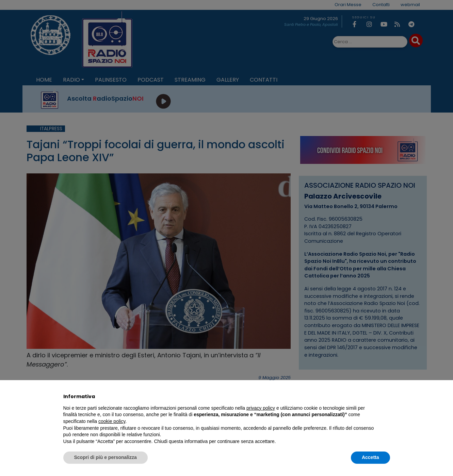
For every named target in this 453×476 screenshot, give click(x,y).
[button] (387, 396)
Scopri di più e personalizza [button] (106, 457)
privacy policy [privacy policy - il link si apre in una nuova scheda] (261, 408)
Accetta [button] (370, 457)
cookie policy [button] (112, 421)
